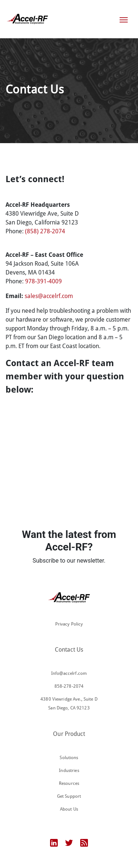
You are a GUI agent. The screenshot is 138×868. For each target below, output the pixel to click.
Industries (69, 770)
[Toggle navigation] (124, 19)
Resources (69, 783)
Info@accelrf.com (69, 673)
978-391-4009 (43, 281)
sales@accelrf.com (49, 296)
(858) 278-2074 (45, 231)
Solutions (69, 758)
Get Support (69, 796)
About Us (69, 809)
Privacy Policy (69, 624)
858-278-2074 (69, 686)
